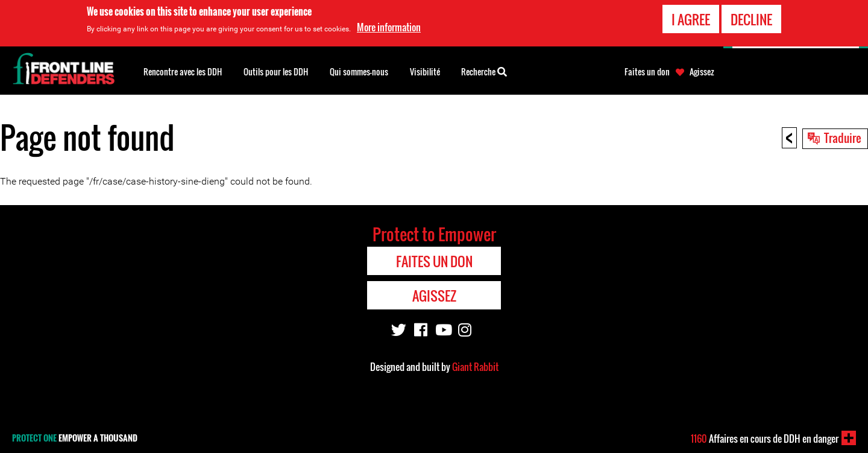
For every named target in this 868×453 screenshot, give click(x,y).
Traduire (843, 138)
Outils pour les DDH (276, 71)
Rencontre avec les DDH (183, 71)
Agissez (702, 72)
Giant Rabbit (475, 367)
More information (389, 27)
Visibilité (425, 71)
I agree (691, 19)
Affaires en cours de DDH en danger (765, 439)
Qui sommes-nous (359, 71)
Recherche (484, 71)
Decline (751, 19)
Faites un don (647, 72)
